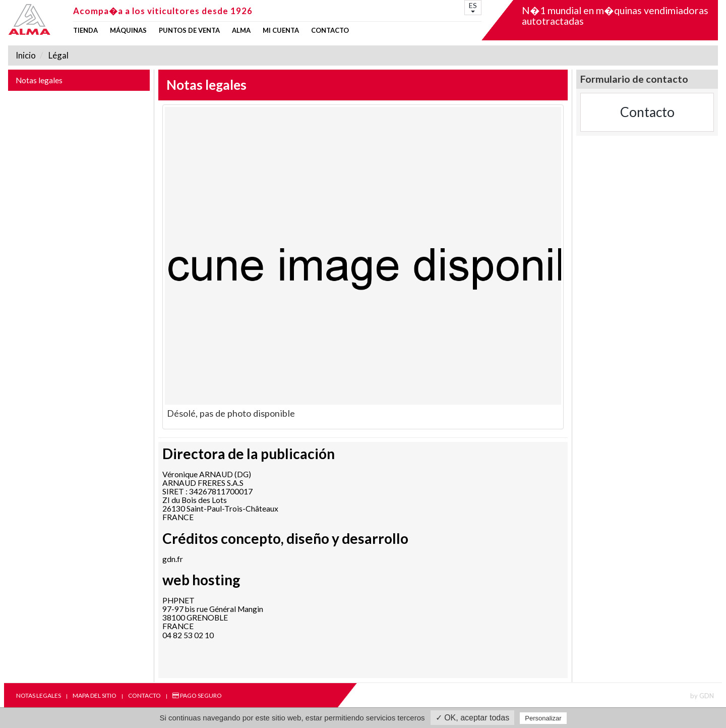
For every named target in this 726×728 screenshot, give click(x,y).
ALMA (241, 31)
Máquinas (128, 31)
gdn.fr (173, 559)
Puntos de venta (189, 31)
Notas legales (39, 80)
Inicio (26, 55)
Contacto (330, 31)
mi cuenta (281, 31)
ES (473, 7)
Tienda (85, 31)
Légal (58, 55)
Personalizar (543, 718)
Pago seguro (197, 695)
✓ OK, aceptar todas (472, 718)
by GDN (702, 696)
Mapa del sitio (95, 695)
